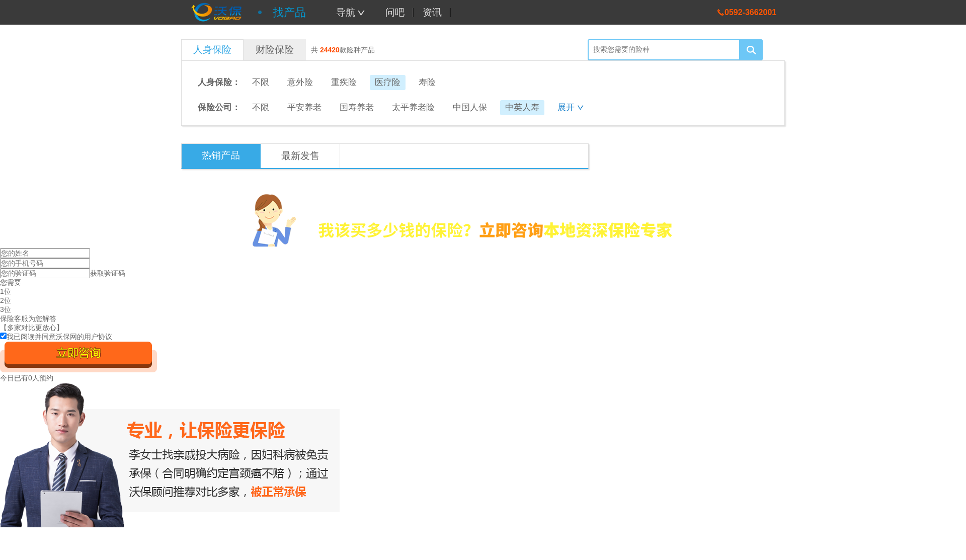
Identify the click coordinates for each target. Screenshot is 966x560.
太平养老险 (413, 107)
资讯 (432, 12)
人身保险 (212, 50)
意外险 (300, 82)
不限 (261, 82)
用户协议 (98, 337)
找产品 (289, 12)
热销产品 (221, 155)
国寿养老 (357, 107)
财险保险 (275, 50)
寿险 (427, 82)
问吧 (395, 12)
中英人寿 (522, 107)
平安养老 (304, 107)
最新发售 (300, 156)
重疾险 (344, 82)
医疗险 (388, 82)
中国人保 (470, 107)
